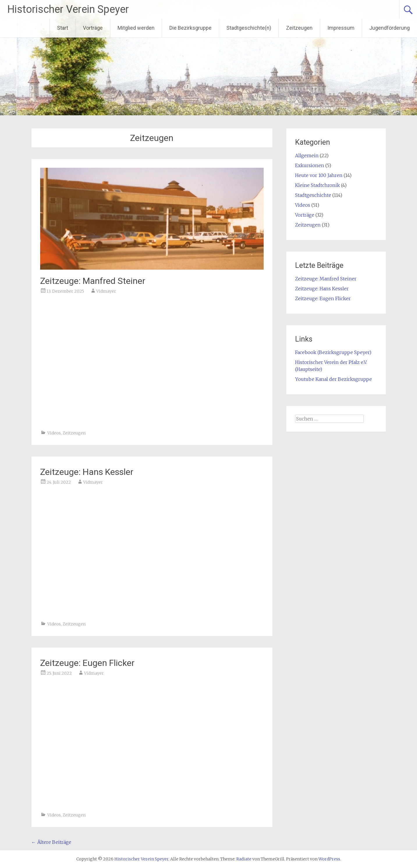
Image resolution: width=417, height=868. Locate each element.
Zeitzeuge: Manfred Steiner (93, 281)
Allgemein (307, 155)
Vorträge (93, 28)
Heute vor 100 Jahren (319, 175)
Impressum (341, 28)
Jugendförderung (390, 28)
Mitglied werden (136, 28)
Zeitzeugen (299, 28)
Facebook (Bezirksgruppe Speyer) (333, 352)
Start (63, 28)
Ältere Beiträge (51, 842)
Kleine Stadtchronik (317, 185)
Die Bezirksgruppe (190, 28)
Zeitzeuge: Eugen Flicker (87, 663)
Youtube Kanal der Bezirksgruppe (333, 379)
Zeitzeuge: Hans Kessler (87, 472)
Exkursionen (310, 165)
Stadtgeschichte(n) (249, 28)
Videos (54, 433)
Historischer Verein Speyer (68, 9)
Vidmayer (106, 291)
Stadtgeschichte (313, 195)
